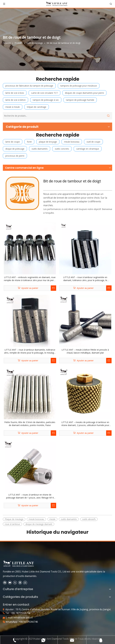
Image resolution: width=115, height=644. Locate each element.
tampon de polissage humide (80, 100)
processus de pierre (15, 156)
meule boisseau (72, 142)
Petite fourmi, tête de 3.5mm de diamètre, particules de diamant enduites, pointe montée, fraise (30, 424)
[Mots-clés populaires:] (108, 116)
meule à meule (13, 107)
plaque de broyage (48, 142)
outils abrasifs (89, 519)
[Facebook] (5, 583)
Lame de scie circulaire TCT (44, 93)
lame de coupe (13, 142)
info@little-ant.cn (23, 618)
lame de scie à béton (15, 100)
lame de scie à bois (15, 93)
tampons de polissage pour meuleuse (79, 86)
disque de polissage (15, 149)
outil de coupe (93, 142)
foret (29, 142)
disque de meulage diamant (39, 524)
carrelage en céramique (88, 149)
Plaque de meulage (14, 519)
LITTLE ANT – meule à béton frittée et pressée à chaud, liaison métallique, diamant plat (85, 351)
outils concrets (62, 149)
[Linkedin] (20, 583)
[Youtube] (10, 583)
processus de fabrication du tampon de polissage (29, 86)
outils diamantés (40, 149)
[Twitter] (15, 583)
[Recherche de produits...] (54, 116)
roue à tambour (12, 524)
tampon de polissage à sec (46, 100)
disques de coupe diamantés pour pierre (84, 93)
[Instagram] (25, 583)
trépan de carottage (37, 107)
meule (52, 519)
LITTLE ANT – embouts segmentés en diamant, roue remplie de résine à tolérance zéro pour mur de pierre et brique (30, 279)
